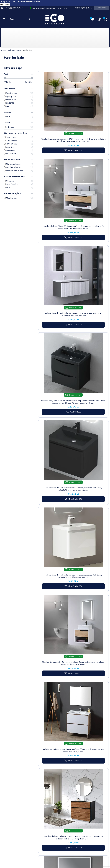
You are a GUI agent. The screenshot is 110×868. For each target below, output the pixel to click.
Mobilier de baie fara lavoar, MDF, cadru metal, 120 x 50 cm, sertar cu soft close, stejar (91, 514)
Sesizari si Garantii (69, 817)
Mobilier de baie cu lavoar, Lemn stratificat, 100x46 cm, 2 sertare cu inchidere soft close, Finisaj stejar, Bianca (55, 384)
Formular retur (14, 801)
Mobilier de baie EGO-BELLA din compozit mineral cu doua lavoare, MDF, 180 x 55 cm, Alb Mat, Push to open (55, 661)
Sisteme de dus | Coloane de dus (40, 816)
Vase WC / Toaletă (39, 827)
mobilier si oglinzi (79, 747)
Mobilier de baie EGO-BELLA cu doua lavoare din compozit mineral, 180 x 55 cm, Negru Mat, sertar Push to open (55, 515)
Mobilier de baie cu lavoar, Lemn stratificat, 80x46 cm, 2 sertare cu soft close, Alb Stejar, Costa (91, 317)
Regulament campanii (70, 825)
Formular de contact (55, 808)
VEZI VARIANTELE (91, 200)
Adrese (84, 805)
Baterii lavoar (40, 791)
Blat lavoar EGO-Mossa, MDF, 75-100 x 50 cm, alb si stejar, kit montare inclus (55, 588)
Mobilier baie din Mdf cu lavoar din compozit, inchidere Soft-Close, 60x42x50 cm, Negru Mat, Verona (55, 253)
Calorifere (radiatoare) (39, 834)
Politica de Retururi (69, 810)
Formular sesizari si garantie (22, 808)
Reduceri (69, 837)
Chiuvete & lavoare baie (40, 806)
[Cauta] (29, 19)
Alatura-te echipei (69, 832)
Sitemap (38, 786)
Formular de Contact (80, 852)
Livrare (68, 786)
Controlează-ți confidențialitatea (55, 846)
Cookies (53, 802)
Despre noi (70, 798)
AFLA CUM (5, 4)
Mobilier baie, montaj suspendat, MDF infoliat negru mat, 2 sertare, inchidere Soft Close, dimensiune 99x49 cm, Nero (55, 122)
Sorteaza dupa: (70, 70)
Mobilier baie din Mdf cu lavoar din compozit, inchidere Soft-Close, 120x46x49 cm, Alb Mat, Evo (55, 187)
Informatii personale (85, 788)
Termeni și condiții (69, 792)
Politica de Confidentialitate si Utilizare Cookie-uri (56, 794)
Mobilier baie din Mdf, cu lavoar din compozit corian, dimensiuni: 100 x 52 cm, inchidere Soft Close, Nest (55, 449)
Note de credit (84, 799)
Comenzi (84, 794)
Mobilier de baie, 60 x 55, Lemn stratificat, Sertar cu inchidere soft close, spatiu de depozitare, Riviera (55, 318)
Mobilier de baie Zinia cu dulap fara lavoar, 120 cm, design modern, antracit (91, 448)
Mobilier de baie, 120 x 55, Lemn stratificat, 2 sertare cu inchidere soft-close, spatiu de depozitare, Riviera (91, 122)
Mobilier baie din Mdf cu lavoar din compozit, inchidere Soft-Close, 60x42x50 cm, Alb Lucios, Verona (91, 253)
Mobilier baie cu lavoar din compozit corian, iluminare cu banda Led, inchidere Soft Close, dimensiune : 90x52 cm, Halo (91, 384)
